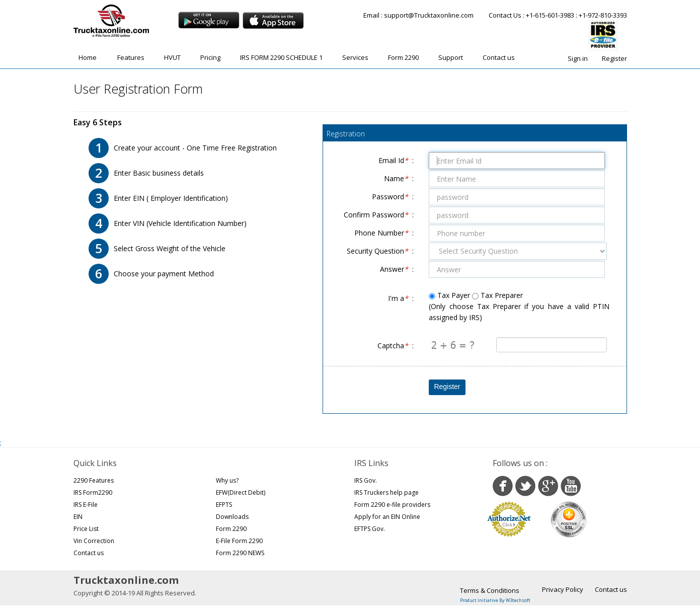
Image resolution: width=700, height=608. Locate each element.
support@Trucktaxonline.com (429, 15)
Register (614, 58)
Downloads (232, 517)
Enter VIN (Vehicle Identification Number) (180, 223)
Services (355, 57)
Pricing (210, 57)
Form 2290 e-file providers (392, 505)
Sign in (578, 58)
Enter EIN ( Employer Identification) (171, 198)
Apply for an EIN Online (387, 517)
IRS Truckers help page (386, 492)
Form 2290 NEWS (240, 553)
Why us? (227, 480)
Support (451, 57)
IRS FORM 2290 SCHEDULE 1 (281, 57)
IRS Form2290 (93, 492)
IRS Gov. (366, 480)
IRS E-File (86, 505)
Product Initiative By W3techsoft (495, 600)
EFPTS (224, 505)
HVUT (172, 57)
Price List (86, 529)
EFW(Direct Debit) (241, 492)
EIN (78, 517)
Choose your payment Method (164, 274)
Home (88, 57)
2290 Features (94, 480)
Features (131, 57)
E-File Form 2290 (239, 541)
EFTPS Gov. (370, 529)
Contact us (499, 57)
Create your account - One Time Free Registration (195, 148)
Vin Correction (94, 541)
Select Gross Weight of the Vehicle (170, 248)
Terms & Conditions (490, 590)
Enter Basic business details (159, 173)
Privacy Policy (563, 589)
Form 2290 (403, 57)
